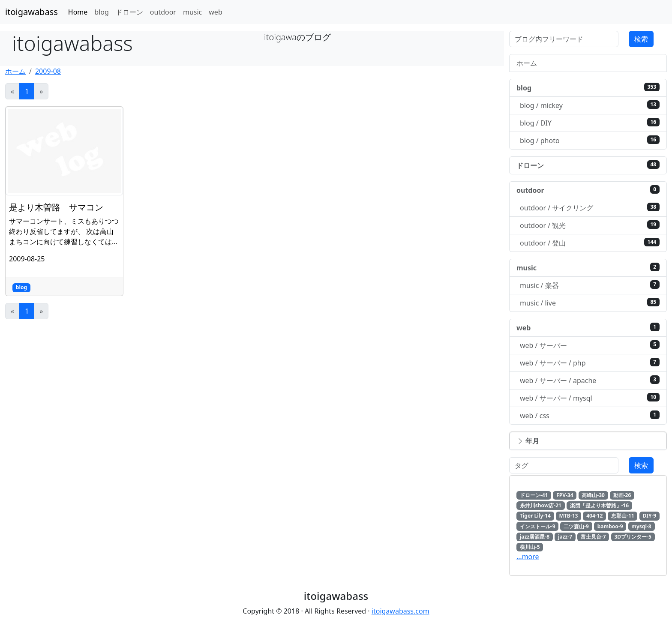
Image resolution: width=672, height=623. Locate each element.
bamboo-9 (610, 526)
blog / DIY (590, 123)
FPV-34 (565, 495)
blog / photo (590, 140)
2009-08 (48, 71)
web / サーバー (590, 345)
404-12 (594, 516)
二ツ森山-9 (576, 526)
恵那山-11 (623, 516)
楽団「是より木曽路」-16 (600, 505)
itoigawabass (31, 12)
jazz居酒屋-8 (535, 537)
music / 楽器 (590, 285)
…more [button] (528, 557)
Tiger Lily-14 (535, 516)
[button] (588, 441)
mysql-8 (641, 526)
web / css (590, 415)
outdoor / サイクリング (590, 208)
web (215, 12)
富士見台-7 (593, 537)
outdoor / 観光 (590, 225)
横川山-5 (530, 547)
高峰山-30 (593, 495)
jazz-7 (565, 537)
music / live (590, 303)
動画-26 (622, 495)
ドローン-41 (534, 495)
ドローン (129, 12)
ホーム (15, 71)
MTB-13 (569, 516)
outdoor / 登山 (590, 243)
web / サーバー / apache (590, 380)
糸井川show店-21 (541, 505)
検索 (641, 39)
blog (102, 12)
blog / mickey (590, 105)
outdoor (163, 12)
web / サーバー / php (590, 363)
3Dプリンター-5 (633, 537)
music (192, 12)
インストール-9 (538, 526)
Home (78, 12)
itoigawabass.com (400, 611)
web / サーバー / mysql (590, 398)
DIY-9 (649, 516)
